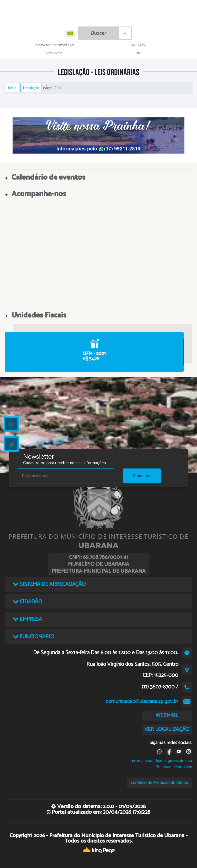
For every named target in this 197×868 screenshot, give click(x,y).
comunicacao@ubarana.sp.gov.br (142, 701)
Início (12, 88)
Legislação (31, 88)
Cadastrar (142, 476)
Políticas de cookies (174, 767)
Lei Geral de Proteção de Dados (159, 782)
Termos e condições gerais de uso (161, 761)
